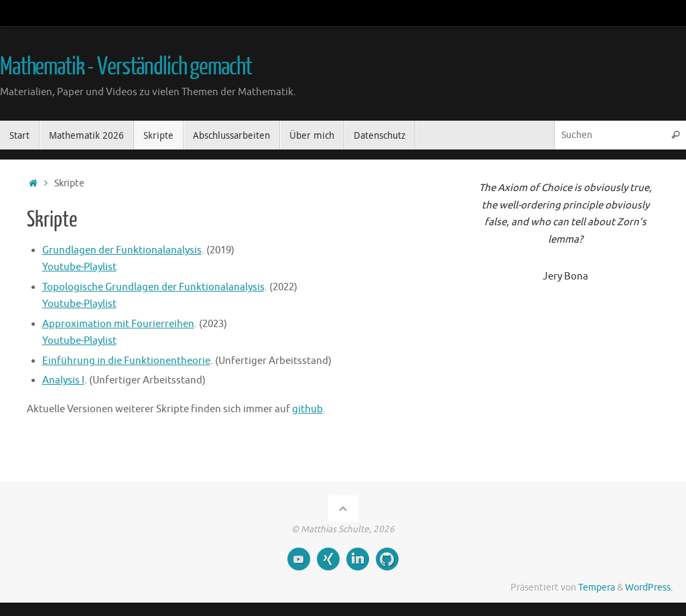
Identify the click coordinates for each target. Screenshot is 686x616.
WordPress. (649, 588)
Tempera (597, 588)
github (307, 409)
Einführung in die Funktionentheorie (126, 361)
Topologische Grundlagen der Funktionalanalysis (153, 287)
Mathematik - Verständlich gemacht (126, 67)
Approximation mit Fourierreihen (118, 324)
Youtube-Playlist (79, 267)
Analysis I (63, 380)
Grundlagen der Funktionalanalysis (122, 250)
